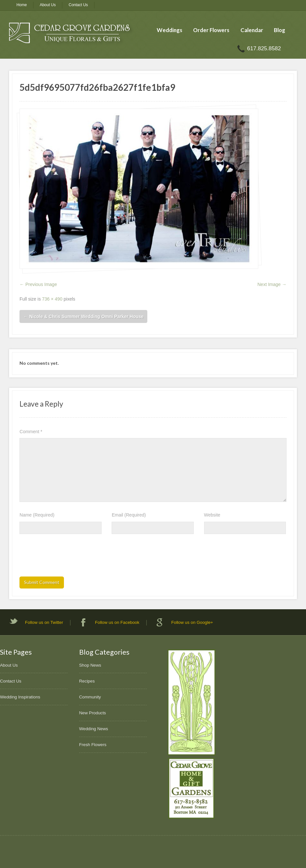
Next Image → (272, 284)
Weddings (170, 30)
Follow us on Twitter (44, 622)
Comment (31, 432)
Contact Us (78, 5)
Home (22, 5)
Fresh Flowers (93, 745)
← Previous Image (38, 284)
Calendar (252, 30)
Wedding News (94, 729)
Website (212, 515)
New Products (93, 713)
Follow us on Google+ (192, 622)
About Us (48, 5)
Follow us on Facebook (117, 622)
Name (37, 515)
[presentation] (69, 557)
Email (129, 515)
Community (90, 697)
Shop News (90, 665)
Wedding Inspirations (20, 697)
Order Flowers (211, 30)
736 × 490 (52, 299)
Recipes (87, 681)
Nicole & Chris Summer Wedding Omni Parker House (83, 316)
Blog (280, 30)
